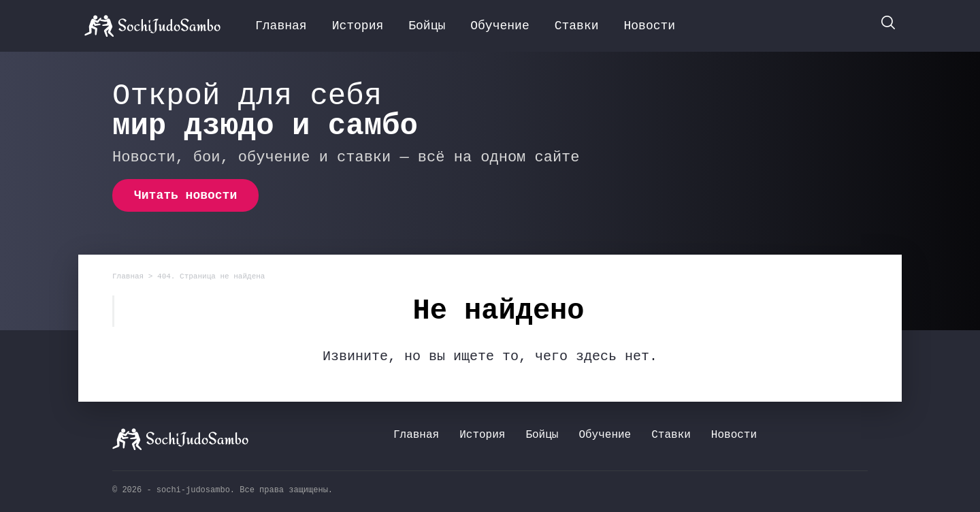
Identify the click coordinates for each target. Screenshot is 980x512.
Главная (281, 26)
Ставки (577, 26)
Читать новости (185, 195)
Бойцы (427, 26)
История (358, 26)
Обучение (500, 26)
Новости (650, 26)
